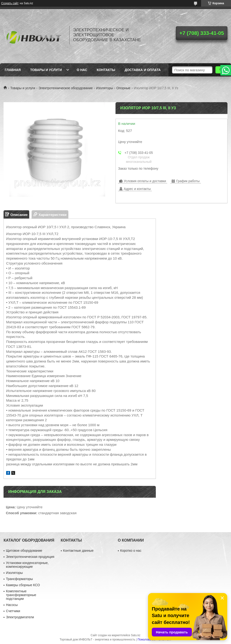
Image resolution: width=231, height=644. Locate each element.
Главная (13, 70)
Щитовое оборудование (24, 551)
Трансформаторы (19, 579)
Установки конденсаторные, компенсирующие (27, 565)
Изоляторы (105, 88)
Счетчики (13, 611)
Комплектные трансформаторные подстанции (21, 595)
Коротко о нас (131, 551)
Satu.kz (136, 635)
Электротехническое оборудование (66, 88)
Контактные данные (78, 551)
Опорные (124, 88)
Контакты (106, 70)
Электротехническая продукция (30, 557)
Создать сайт (10, 3)
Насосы (12, 605)
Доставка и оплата (143, 70)
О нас (82, 70)
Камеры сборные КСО (23, 585)
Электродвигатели (20, 617)
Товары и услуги (46, 70)
